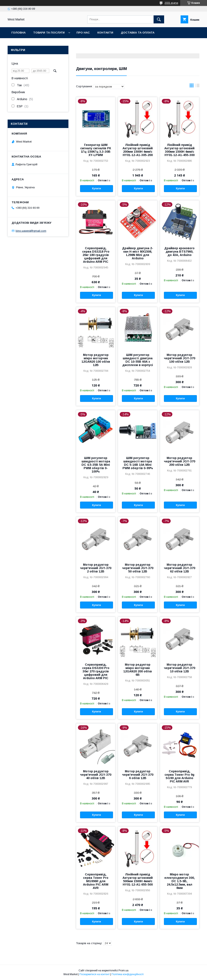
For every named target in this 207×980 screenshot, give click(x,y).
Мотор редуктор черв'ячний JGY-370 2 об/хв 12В (96, 568)
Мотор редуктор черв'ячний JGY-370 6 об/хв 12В (138, 775)
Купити (97, 188)
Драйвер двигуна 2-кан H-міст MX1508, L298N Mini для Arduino (138, 253)
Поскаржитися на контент (95, 974)
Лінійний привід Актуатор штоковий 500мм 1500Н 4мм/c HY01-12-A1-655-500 (138, 879)
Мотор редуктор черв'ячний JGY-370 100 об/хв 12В (180, 358)
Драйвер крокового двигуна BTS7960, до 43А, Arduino (179, 252)
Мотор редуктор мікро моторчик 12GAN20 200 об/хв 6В (138, 670)
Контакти (105, 33)
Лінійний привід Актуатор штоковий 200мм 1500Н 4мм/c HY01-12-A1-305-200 (138, 150)
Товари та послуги (49, 33)
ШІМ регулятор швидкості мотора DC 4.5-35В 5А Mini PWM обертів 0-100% (96, 465)
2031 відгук (171, 3)
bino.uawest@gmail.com (31, 231)
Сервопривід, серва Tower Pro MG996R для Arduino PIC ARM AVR (96, 881)
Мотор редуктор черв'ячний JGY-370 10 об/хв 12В (180, 668)
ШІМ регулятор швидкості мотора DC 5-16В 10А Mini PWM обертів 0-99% (138, 463)
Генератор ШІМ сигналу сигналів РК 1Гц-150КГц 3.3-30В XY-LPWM (96, 150)
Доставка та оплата (138, 33)
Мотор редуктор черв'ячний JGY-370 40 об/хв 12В (96, 775)
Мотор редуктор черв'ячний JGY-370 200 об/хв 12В (180, 461)
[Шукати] (159, 19)
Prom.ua (123, 971)
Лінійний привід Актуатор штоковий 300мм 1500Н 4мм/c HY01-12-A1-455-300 (179, 150)
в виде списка (197, 86)
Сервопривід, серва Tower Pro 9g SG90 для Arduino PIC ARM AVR (179, 776)
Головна (18, 33)
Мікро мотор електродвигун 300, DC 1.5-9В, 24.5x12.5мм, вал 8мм (180, 881)
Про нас (83, 33)
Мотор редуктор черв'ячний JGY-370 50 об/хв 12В (138, 568)
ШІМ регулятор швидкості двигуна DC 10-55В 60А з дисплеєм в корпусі (138, 360)
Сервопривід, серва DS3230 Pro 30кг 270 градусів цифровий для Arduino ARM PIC (96, 671)
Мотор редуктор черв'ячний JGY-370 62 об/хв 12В (180, 568)
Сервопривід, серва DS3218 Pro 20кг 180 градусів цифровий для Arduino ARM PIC (96, 255)
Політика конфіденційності (128, 974)
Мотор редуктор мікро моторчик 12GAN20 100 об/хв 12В (96, 360)
